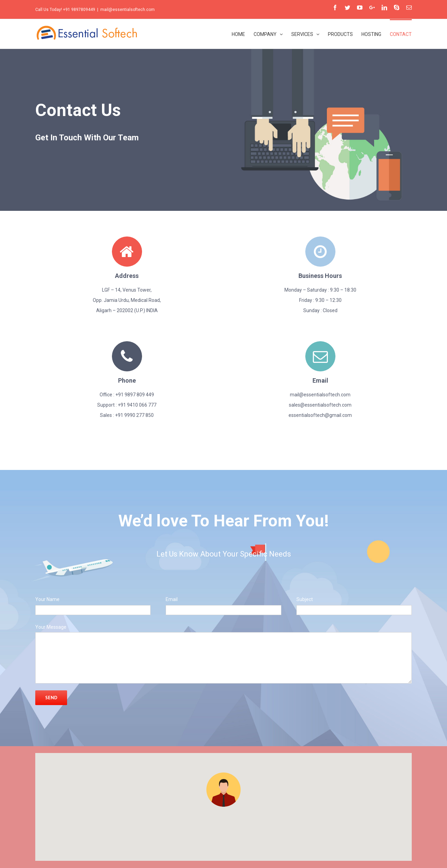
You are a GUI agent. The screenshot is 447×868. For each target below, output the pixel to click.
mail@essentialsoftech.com (127, 10)
